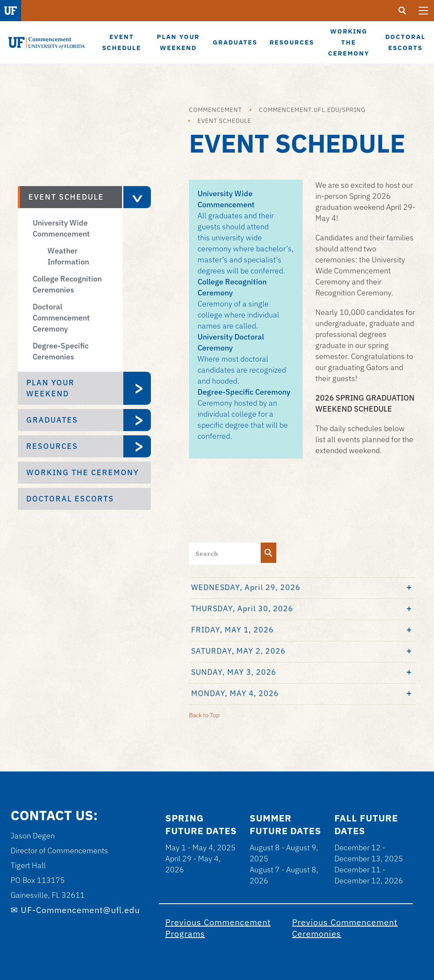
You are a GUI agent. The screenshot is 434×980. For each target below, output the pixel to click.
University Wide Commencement (61, 228)
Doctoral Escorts (70, 499)
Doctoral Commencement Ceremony (61, 318)
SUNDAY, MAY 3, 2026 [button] (234, 672)
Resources (52, 446)
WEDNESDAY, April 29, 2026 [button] (246, 587)
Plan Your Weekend (50, 388)
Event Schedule (224, 121)
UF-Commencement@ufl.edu (80, 910)
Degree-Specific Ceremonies (61, 351)
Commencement (216, 110)
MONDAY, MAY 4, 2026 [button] (235, 693)
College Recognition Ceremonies (67, 284)
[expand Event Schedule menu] (136, 197)
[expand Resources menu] (137, 446)
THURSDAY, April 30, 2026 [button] (242, 608)
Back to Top (204, 715)
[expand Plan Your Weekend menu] (137, 388)
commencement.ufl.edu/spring (312, 110)
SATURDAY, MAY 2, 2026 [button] (238, 651)
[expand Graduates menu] (137, 420)
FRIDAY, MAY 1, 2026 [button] (232, 630)
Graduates (52, 420)
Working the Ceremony (83, 472)
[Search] (268, 553)
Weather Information (68, 256)
